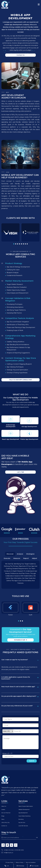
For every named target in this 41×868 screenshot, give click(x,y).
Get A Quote (34, 866)
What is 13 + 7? (7, 754)
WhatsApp (20, 866)
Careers (3, 810)
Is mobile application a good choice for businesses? (16, 678)
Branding (21, 819)
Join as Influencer (6, 813)
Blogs (3, 816)
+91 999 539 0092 (19, 850)
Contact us (21, 55)
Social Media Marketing (24, 816)
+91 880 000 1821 (9, 850)
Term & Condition (31, 862)
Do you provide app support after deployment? (19, 696)
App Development (23, 813)
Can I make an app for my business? (15, 660)
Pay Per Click (22, 823)
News (3, 819)
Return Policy (20, 862)
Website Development (24, 810)
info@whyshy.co (8, 853)
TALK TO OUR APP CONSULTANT (20, 380)
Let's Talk (20, 472)
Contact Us (4, 826)
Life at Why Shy (5, 823)
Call (7, 866)
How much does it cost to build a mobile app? (18, 687)
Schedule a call (20, 640)
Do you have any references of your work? (17, 706)
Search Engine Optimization (26, 806)
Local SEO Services (23, 826)
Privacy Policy (10, 862)
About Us (4, 806)
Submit (32, 761)
